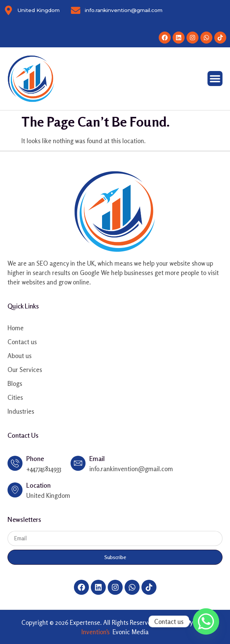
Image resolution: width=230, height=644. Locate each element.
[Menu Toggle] (215, 79)
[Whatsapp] (206, 621)
